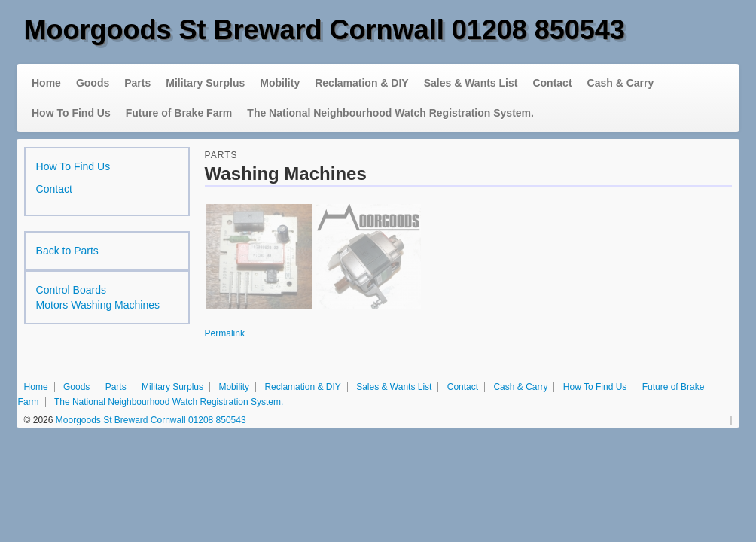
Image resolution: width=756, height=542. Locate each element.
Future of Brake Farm (179, 113)
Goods (93, 83)
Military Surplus (205, 83)
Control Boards (71, 290)
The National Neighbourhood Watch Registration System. (390, 113)
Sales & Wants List (471, 83)
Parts (137, 83)
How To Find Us (71, 113)
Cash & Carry (621, 83)
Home (46, 83)
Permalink (225, 333)
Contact (552, 83)
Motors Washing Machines (98, 305)
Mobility (280, 83)
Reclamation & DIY (361, 83)
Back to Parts (67, 251)
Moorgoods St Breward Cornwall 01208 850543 (325, 30)
